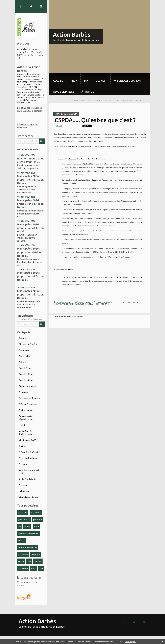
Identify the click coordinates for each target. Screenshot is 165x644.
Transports (24, 485)
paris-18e (23, 568)
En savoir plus (130, 642)
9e (19, 526)
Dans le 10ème (26, 374)
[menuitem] (58, 78)
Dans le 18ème (26, 380)
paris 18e (23, 512)
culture (22, 540)
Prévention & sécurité (29, 452)
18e (41, 568)
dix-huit (101, 81)
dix (86, 81)
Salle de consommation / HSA (30, 472)
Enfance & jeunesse (28, 404)
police (76, 304)
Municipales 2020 (27, 440)
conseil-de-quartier (28, 547)
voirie (21, 561)
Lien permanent (62, 302)
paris (129, 302)
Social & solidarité (27, 479)
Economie (23, 392)
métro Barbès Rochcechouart (26, 433)
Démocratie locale (28, 386)
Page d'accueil (101, 100)
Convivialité (24, 356)
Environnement (26, 410)
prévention (36, 512)
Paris (37, 526)
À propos (88, 92)
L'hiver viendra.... (80, 100)
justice (83, 304)
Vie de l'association (127, 81)
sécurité (57, 304)
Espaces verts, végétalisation (26, 418)
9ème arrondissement (29, 533)
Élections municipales (29, 398)
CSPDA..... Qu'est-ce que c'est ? (95, 120)
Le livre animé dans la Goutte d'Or (131, 100)
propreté (35, 554)
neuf (74, 81)
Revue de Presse (64, 92)
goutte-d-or (24, 519)
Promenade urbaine (28, 458)
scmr (33, 568)
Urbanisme (24, 491)
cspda (90, 304)
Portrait (22, 446)
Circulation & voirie (28, 344)
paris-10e (23, 554)
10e (29, 561)
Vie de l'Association (28, 497)
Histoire (23, 425)
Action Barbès (72, 35)
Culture (22, 362)
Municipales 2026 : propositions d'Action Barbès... (30, 179)
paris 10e (38, 519)
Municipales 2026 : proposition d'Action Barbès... (30, 252)
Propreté (23, 464)
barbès (38, 561)
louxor (27, 526)
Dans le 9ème (25, 368)
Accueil (58, 81)
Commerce (24, 350)
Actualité (23, 338)
